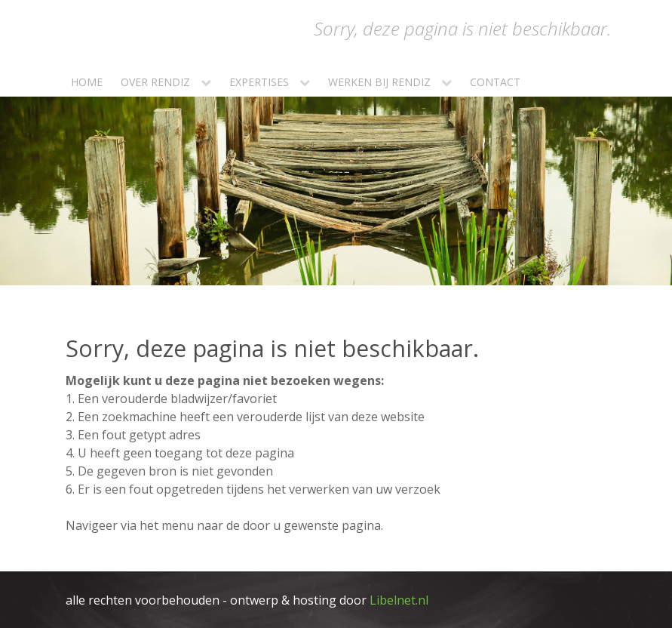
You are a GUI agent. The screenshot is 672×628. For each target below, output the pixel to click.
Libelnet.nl (399, 600)
